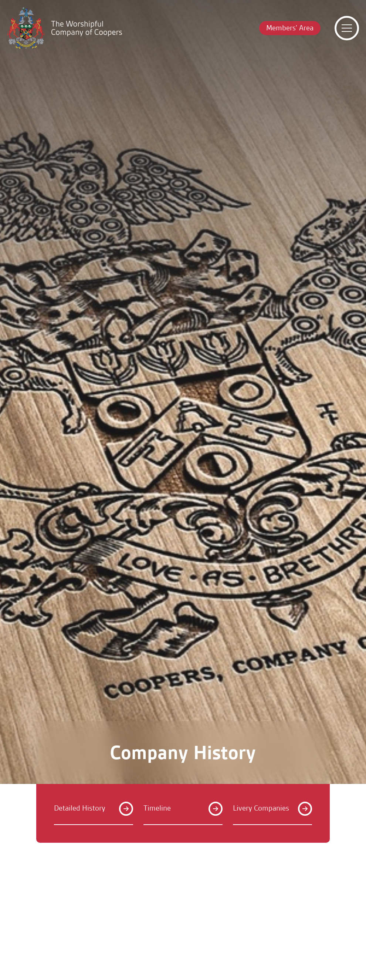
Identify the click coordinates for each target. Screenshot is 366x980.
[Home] (65, 28)
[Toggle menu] (347, 28)
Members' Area (290, 28)
